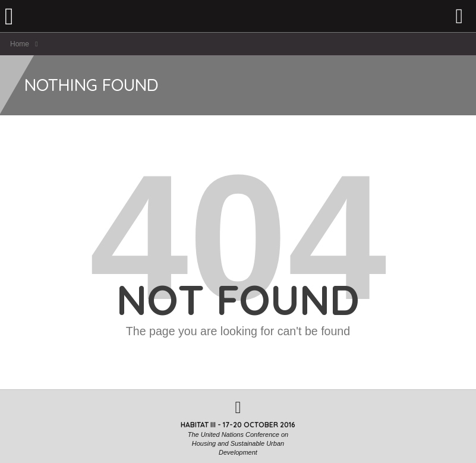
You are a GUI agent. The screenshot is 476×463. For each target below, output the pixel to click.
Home (20, 44)
